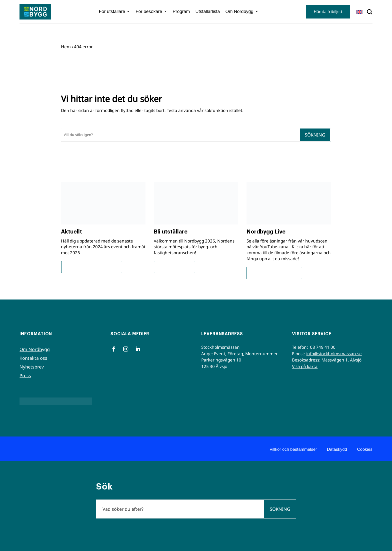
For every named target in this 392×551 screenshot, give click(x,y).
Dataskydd (337, 449)
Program (181, 11)
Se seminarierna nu (274, 273)
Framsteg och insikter (92, 267)
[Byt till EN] (359, 12)
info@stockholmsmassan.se (334, 354)
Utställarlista (208, 11)
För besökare (149, 11)
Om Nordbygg (239, 11)
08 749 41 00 (323, 347)
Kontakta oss (33, 358)
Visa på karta (305, 366)
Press (25, 375)
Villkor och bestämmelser (293, 449)
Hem (66, 47)
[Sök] (180, 135)
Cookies (365, 449)
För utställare (112, 11)
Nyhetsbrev (32, 367)
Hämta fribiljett (328, 11)
